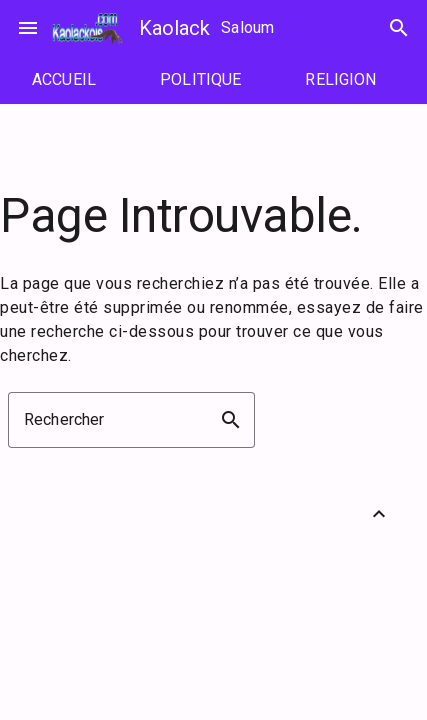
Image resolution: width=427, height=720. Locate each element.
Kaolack (174, 28)
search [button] (231, 420)
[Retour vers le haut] (379, 514)
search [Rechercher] (399, 28)
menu (28, 28)
